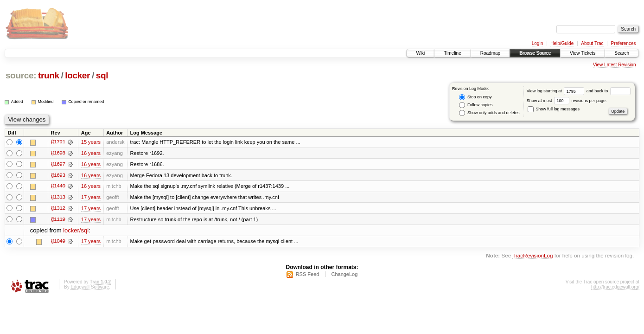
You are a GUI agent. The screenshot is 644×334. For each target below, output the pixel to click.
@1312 (58, 209)
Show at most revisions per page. (567, 101)
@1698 (58, 153)
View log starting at (557, 91)
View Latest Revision (615, 65)
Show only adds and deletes (489, 113)
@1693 (58, 175)
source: (21, 75)
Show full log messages (554, 109)
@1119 (58, 220)
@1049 (58, 242)
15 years (91, 142)
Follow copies (476, 105)
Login (537, 43)
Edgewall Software (90, 288)
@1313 (58, 198)
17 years (91, 198)
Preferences (624, 43)
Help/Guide (562, 43)
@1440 (58, 186)
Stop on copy (475, 97)
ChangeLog (344, 275)
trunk (49, 75)
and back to (609, 91)
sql (102, 75)
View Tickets (583, 53)
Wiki (420, 53)
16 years (91, 153)
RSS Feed (308, 275)
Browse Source (535, 53)
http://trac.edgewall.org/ (615, 288)
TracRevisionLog (532, 256)
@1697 (58, 164)
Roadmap (490, 53)
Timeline (452, 53)
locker (77, 75)
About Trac (592, 43)
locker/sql (76, 231)
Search (622, 53)
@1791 (58, 142)
